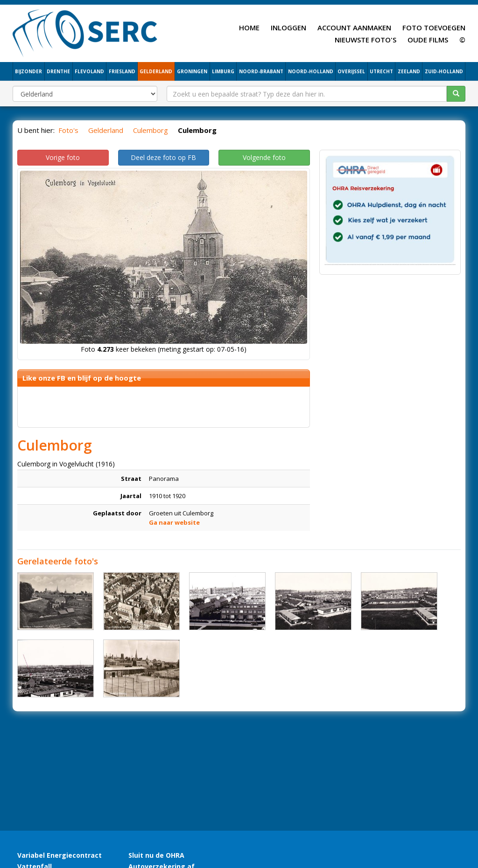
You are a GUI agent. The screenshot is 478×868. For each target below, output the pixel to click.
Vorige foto (63, 157)
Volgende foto (264, 157)
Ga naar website (174, 522)
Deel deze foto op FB (163, 157)
